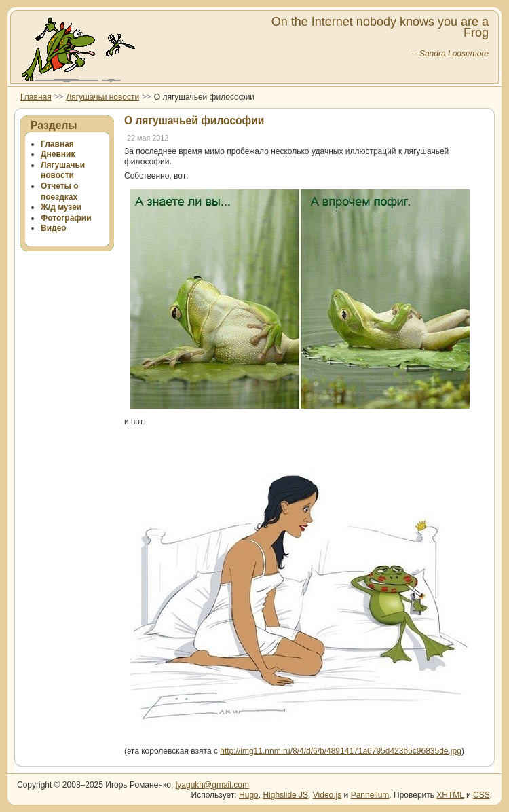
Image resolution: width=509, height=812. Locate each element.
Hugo (249, 795)
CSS (482, 795)
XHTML (450, 795)
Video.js (327, 795)
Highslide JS (285, 795)
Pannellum (370, 795)
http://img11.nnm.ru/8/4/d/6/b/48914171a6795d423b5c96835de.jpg (341, 751)
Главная (36, 97)
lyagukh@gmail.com (212, 785)
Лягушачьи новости (102, 97)
